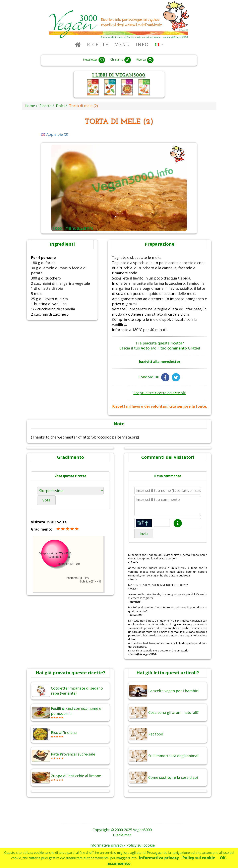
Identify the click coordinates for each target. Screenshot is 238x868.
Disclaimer (122, 835)
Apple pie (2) (54, 134)
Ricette (98, 44)
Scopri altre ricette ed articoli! (160, 393)
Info (142, 44)
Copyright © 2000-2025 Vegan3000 (122, 830)
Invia (144, 534)
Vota (46, 500)
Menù (122, 44)
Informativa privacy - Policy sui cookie (177, 858)
